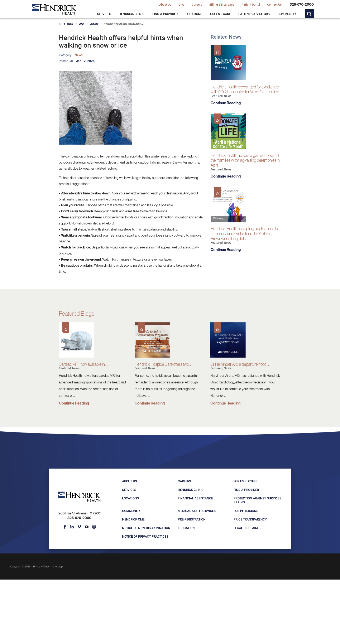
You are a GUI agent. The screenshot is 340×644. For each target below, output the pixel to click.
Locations (130, 498)
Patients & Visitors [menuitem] (254, 14)
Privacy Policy (41, 566)
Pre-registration (192, 519)
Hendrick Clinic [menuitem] (132, 14)
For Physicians (246, 511)
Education (186, 528)
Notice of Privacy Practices (145, 536)
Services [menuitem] (104, 14)
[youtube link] (87, 527)
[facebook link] (65, 527)
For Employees (245, 481)
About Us (130, 481)
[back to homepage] (60, 24)
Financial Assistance (195, 498)
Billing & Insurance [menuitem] (222, 5)
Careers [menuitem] (197, 5)
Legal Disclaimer (247, 528)
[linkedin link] (72, 527)
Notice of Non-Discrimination (146, 528)
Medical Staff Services (197, 511)
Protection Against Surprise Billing (257, 500)
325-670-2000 (302, 4)
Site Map (57, 566)
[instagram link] (94, 527)
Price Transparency (250, 519)
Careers (184, 481)
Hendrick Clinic (191, 490)
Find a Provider (246, 490)
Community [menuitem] (287, 14)
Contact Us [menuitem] (274, 5)
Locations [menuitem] (194, 14)
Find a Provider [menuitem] (165, 14)
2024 (82, 24)
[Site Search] (309, 14)
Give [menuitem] (181, 5)
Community (131, 511)
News (70, 24)
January (94, 24)
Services (129, 490)
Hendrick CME (133, 519)
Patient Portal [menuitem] (251, 5)
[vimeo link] (79, 527)
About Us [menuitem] (165, 5)
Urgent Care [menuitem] (220, 14)
